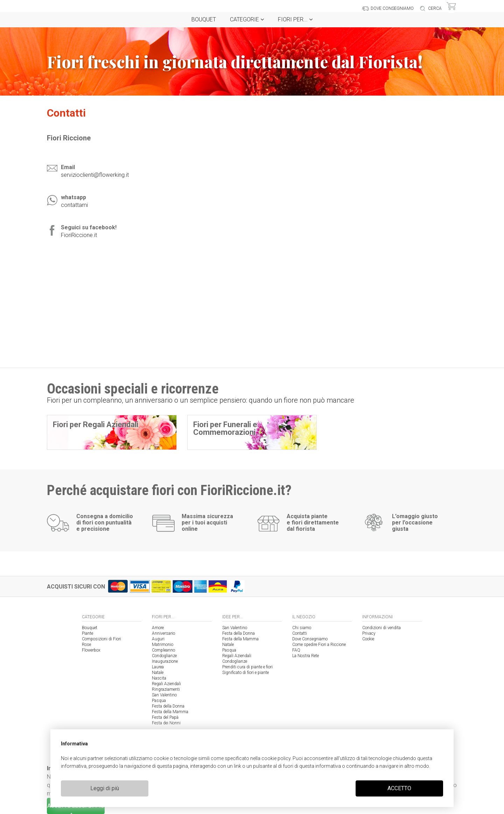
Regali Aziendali (166, 684)
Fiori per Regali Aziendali (96, 425)
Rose (86, 645)
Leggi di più (105, 788)
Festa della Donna (168, 706)
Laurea (158, 667)
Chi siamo (302, 628)
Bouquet (204, 19)
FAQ (296, 650)
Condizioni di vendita (381, 628)
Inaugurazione (165, 661)
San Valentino (164, 695)
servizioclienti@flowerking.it (95, 175)
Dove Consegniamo (310, 639)
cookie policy (276, 758)
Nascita (159, 678)
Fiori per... (295, 19)
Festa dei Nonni (166, 723)
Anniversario (163, 633)
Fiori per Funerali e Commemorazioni (225, 428)
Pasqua (159, 701)
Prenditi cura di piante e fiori (247, 667)
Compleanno (163, 650)
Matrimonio (163, 645)
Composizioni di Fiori (101, 639)
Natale (158, 673)
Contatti (300, 633)
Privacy (369, 633)
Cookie (368, 639)
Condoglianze (164, 656)
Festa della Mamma (170, 712)
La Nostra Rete (306, 656)
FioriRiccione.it (79, 235)
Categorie (247, 19)
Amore (158, 628)
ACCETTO (399, 788)
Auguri (158, 639)
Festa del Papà (165, 717)
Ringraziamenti (166, 689)
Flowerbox (91, 650)
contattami (74, 205)
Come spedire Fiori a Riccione (319, 645)
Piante (87, 633)
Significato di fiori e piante (246, 673)
